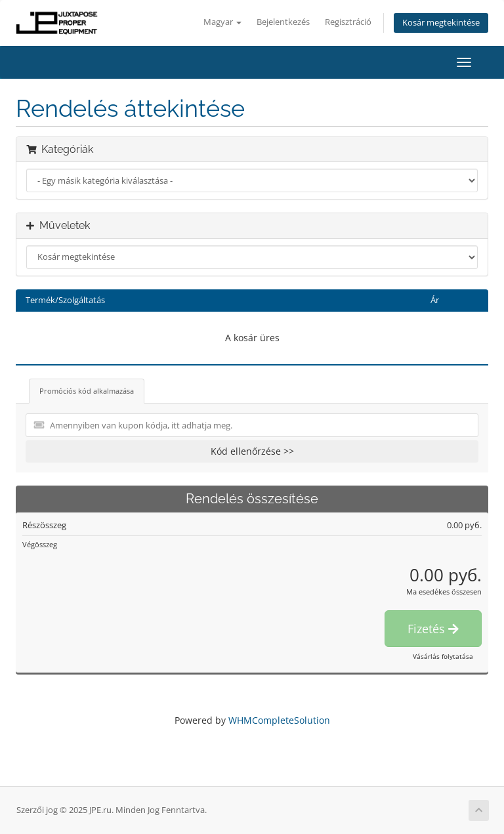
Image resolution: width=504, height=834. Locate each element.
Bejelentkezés (283, 22)
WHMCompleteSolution (279, 720)
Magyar (222, 22)
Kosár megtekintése (441, 23)
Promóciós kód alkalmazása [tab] (87, 391)
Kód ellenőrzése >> (252, 451)
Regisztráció (348, 22)
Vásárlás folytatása (443, 656)
